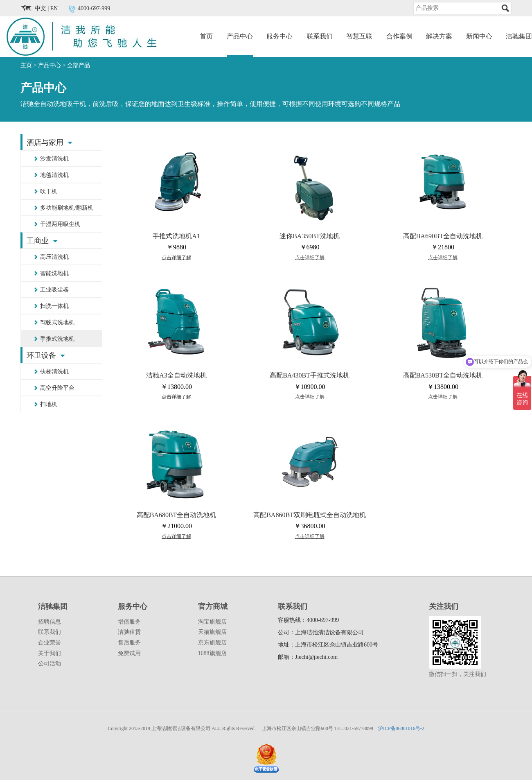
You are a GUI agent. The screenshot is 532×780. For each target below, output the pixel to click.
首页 (206, 36)
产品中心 (240, 36)
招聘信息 (50, 622)
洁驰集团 (519, 36)
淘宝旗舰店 (212, 622)
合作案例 (399, 36)
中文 (41, 8)
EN (54, 8)
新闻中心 (479, 36)
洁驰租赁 (129, 632)
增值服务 (129, 622)
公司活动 (50, 664)
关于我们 (50, 653)
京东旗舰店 (212, 643)
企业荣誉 (50, 643)
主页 (26, 65)
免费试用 (129, 653)
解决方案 (439, 36)
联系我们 (320, 36)
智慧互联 (359, 36)
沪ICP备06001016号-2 (401, 728)
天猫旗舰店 (212, 632)
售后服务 (129, 643)
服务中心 (280, 36)
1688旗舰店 (212, 653)
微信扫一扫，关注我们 (458, 674)
